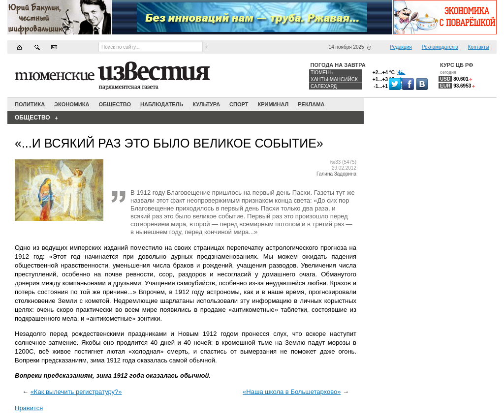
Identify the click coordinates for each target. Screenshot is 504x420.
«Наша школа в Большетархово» (292, 392)
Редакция (401, 47)
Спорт (239, 104)
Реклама (311, 104)
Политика (30, 104)
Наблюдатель (162, 104)
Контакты (479, 47)
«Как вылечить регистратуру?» (76, 392)
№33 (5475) (343, 162)
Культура (206, 104)
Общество (115, 104)
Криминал (273, 104)
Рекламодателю (440, 47)
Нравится (29, 408)
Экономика (72, 104)
